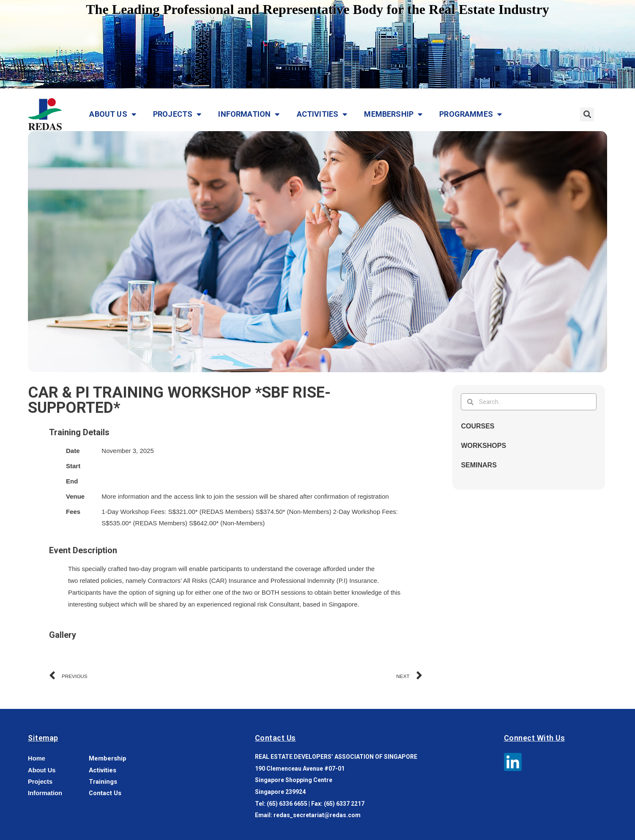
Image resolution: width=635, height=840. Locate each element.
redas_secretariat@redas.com (317, 815)
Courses (478, 426)
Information (249, 114)
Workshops (483, 446)
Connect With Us (535, 738)
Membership (393, 114)
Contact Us (275, 738)
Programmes (471, 114)
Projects (177, 114)
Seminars (479, 465)
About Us (113, 114)
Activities (322, 114)
